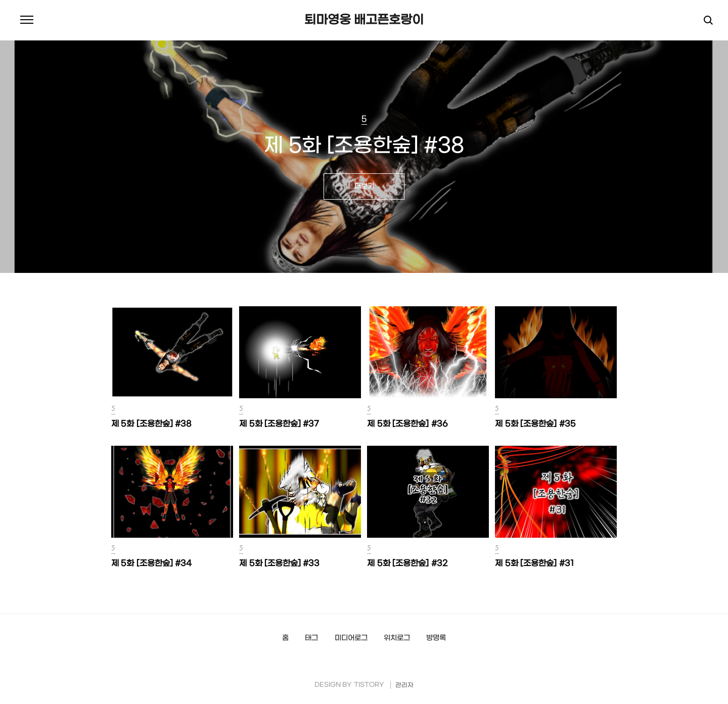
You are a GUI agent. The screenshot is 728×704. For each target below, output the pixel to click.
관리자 (404, 685)
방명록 (436, 638)
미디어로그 (351, 638)
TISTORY (369, 685)
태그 (311, 638)
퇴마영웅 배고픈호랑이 (364, 20)
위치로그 (397, 638)
